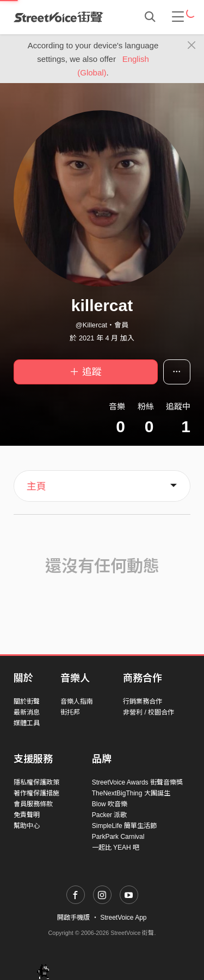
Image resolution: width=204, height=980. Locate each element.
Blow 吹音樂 (110, 804)
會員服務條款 (33, 804)
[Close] (192, 46)
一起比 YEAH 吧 (116, 848)
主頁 (36, 486)
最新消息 (27, 712)
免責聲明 (27, 815)
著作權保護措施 (36, 793)
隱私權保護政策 (36, 782)
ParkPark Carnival (118, 837)
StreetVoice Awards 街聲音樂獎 (137, 782)
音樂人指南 (77, 701)
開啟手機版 (73, 918)
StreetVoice (58, 17)
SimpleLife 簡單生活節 (124, 826)
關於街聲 (27, 701)
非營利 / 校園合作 (149, 712)
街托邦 (70, 712)
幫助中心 (27, 826)
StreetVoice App (123, 918)
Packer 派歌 (110, 815)
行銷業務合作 (143, 701)
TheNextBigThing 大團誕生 (131, 793)
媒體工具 (27, 723)
